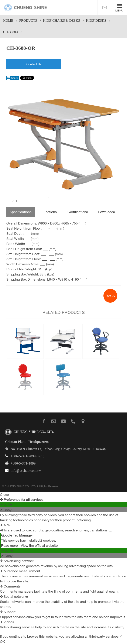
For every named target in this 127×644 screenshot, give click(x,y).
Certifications (78, 212)
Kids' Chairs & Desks (62, 20)
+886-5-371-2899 (23, 456)
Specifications (21, 212)
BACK (110, 296)
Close (4, 494)
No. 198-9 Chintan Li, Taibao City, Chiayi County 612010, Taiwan (58, 449)
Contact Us (34, 64)
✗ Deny (6, 510)
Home (8, 20)
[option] (63, 143)
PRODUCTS (28, 20)
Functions (49, 212)
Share (12, 78)
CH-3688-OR (12, 32)
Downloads (106, 212)
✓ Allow (6, 505)
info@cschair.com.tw (26, 471)
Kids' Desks (96, 20)
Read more (10, 545)
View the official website (39, 545)
